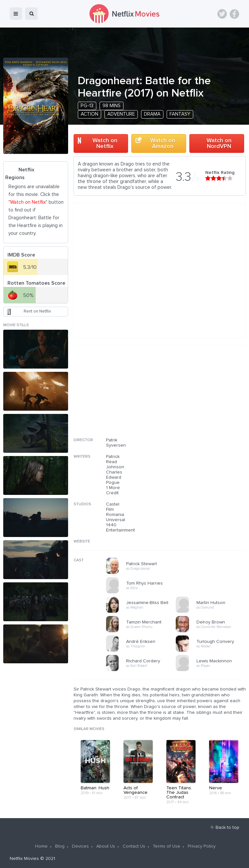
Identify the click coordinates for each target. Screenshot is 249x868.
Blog (60, 846)
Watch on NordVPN (219, 143)
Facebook (234, 14)
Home (41, 846)
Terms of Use (166, 846)
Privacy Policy (202, 846)
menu (16, 14)
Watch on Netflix (105, 143)
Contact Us (134, 846)
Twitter (222, 14)
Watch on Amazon (163, 143)
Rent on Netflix (37, 311)
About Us (106, 846)
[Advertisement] (197, 395)
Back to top (227, 828)
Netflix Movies (24, 859)
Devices (80, 846)
